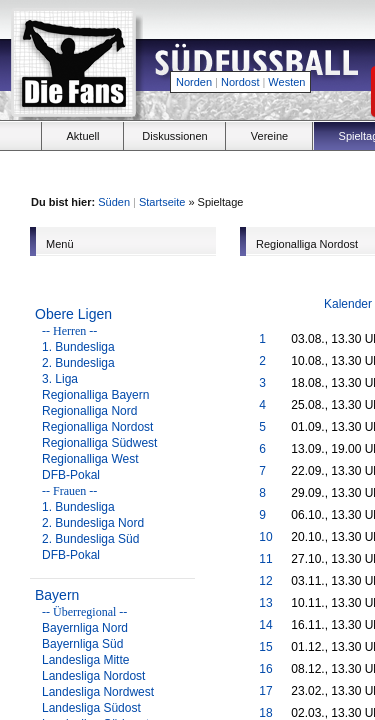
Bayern (57, 595)
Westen (286, 82)
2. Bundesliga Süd (90, 539)
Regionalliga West (90, 459)
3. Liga (60, 379)
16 (265, 669)
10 (265, 537)
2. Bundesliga (78, 363)
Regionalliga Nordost (97, 427)
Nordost (240, 82)
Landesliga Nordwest (98, 692)
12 (265, 581)
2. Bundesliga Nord (93, 523)
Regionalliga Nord (89, 411)
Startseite (162, 202)
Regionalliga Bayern (95, 395)
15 (265, 647)
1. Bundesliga (78, 347)
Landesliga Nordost (93, 676)
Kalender (348, 304)
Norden (194, 82)
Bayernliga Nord (85, 628)
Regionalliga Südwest (99, 443)
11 (265, 559)
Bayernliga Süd (82, 644)
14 (265, 625)
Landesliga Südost (91, 708)
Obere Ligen (73, 314)
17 (265, 691)
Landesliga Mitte (85, 660)
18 (265, 713)
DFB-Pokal (71, 475)
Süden (114, 202)
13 (265, 603)
